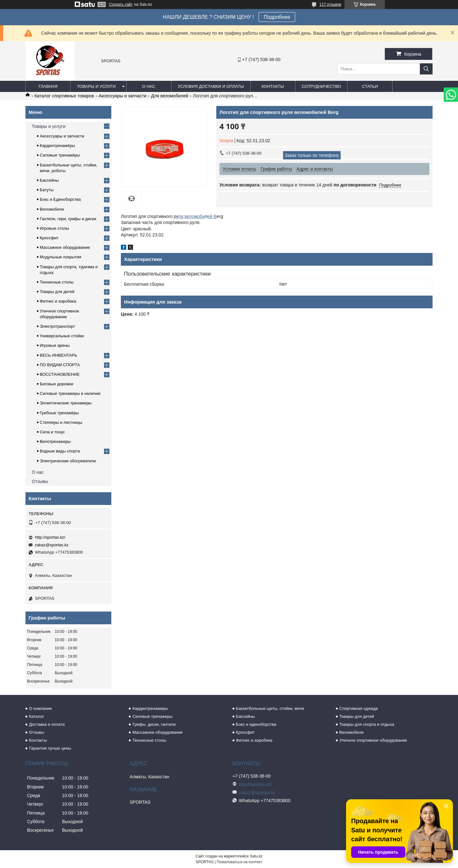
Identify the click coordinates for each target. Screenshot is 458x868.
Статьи (370, 86)
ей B (212, 216)
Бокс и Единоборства (60, 199)
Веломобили (52, 209)
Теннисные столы (57, 282)
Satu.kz (256, 856)
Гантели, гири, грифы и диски (68, 219)
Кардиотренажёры (57, 146)
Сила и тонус (52, 432)
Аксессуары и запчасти (123, 96)
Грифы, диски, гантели (154, 724)
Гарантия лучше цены (50, 748)
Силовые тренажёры (60, 155)
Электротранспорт (57, 326)
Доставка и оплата (47, 724)
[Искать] (426, 69)
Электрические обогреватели (68, 461)
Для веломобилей (170, 96)
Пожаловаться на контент (239, 862)
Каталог (36, 716)
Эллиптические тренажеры (66, 403)
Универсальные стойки (62, 336)
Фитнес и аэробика (58, 301)
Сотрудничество (321, 86)
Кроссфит (49, 238)
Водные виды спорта (60, 451)
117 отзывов (330, 4)
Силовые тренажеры (152, 716)
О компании (40, 708)
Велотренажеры (55, 441)
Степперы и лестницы (61, 422)
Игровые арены (55, 345)
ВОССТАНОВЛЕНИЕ (60, 374)
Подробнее (277, 17)
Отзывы (40, 481)
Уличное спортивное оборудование (373, 740)
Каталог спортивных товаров (64, 96)
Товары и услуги (96, 86)
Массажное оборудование (65, 247)
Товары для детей (57, 292)
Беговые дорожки (56, 384)
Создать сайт (121, 4)
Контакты (273, 86)
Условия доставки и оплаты (211, 86)
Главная (48, 86)
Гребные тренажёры (59, 413)
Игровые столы (54, 228)
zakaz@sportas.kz (52, 545)
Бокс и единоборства (256, 724)
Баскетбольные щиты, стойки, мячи (270, 708)
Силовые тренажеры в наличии (70, 393)
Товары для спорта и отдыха (367, 724)
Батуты (47, 190)
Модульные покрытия (60, 257)
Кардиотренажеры (150, 708)
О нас (149, 86)
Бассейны (49, 180)
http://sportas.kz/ (50, 537)
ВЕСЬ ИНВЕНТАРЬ (59, 355)
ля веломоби (192, 216)
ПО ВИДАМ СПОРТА (60, 365)
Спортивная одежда (359, 708)
